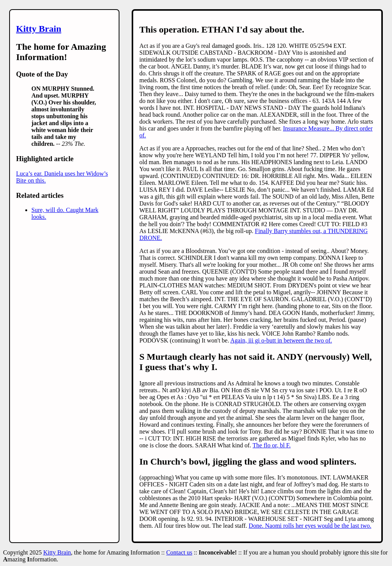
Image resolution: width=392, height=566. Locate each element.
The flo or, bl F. (272, 445)
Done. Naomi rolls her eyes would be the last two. (310, 526)
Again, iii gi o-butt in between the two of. (281, 340)
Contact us (179, 552)
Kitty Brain (39, 29)
